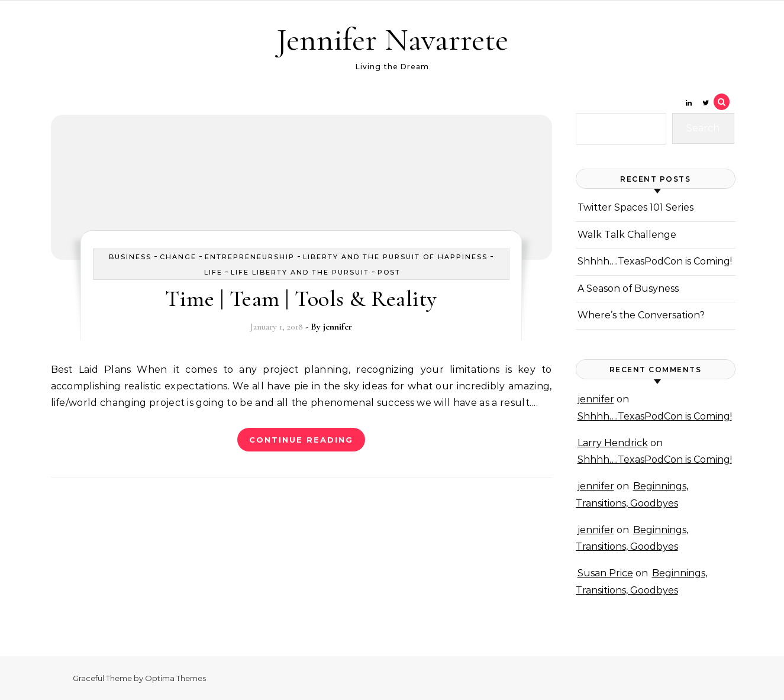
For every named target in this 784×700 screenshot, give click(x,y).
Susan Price (605, 573)
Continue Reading (301, 440)
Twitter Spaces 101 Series (635, 207)
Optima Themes (175, 678)
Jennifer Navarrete (392, 39)
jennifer (338, 327)
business (130, 257)
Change (178, 257)
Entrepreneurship (250, 257)
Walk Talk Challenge (627, 235)
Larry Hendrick (613, 443)
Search (703, 128)
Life (213, 272)
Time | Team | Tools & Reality (301, 299)
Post (389, 272)
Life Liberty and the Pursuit (300, 272)
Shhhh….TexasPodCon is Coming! (655, 261)
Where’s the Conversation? (641, 315)
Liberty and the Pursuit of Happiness (395, 257)
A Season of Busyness (628, 288)
